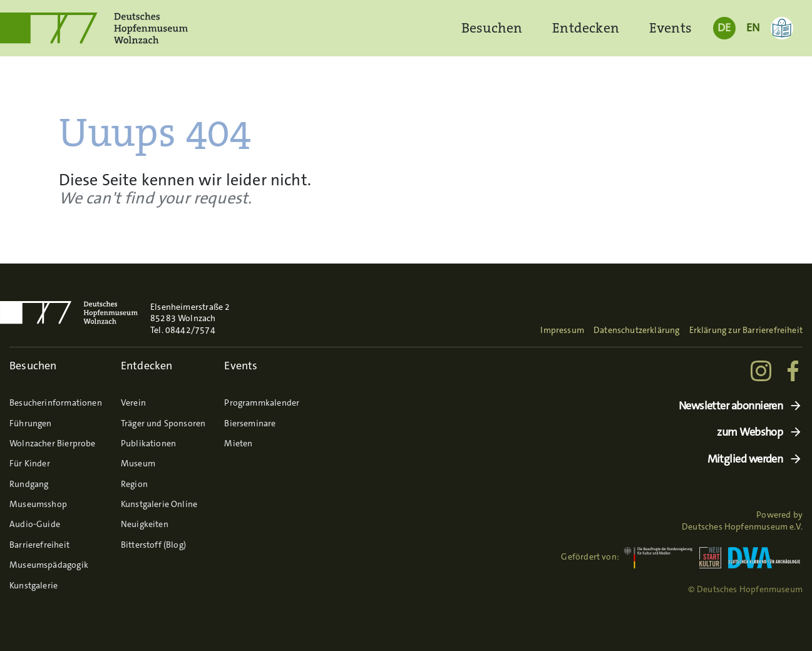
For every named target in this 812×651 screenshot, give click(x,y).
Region (134, 484)
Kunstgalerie (33, 585)
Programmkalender (262, 402)
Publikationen (148, 443)
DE (724, 28)
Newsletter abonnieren (731, 406)
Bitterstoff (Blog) (153, 545)
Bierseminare (250, 423)
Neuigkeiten (145, 524)
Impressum (562, 330)
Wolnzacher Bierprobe (53, 443)
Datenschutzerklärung (637, 330)
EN (753, 28)
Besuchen (492, 28)
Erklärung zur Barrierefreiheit (746, 330)
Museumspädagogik (49, 565)
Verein (133, 402)
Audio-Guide (35, 524)
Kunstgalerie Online (159, 504)
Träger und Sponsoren (163, 423)
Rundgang (29, 484)
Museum (138, 463)
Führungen (31, 423)
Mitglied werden (745, 459)
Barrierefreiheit (39, 545)
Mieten (238, 443)
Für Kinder (30, 463)
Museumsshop (38, 504)
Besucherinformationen (56, 402)
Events (671, 28)
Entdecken (586, 28)
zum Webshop (750, 432)
